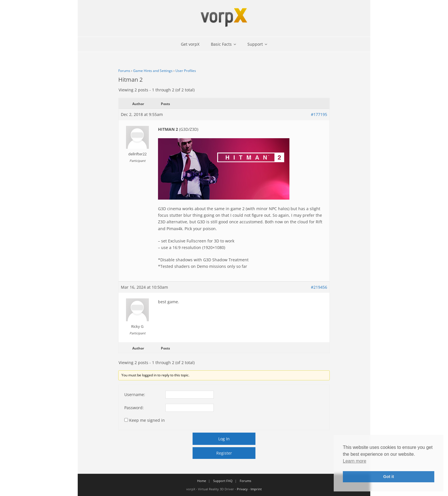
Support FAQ (223, 481)
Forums (124, 71)
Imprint (256, 489)
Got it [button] (389, 477)
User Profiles (186, 71)
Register (224, 453)
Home (202, 481)
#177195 (319, 114)
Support (255, 44)
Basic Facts (221, 44)
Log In (224, 439)
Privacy (242, 489)
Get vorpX (190, 44)
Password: (134, 408)
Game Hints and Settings (153, 71)
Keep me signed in (147, 420)
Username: (135, 394)
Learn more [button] (355, 461)
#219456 (319, 287)
